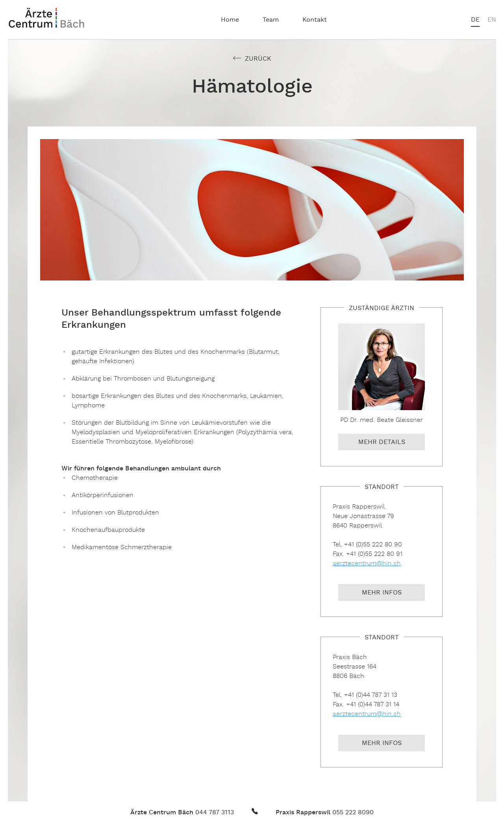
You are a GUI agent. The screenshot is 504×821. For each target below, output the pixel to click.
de (475, 20)
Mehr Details (382, 442)
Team (271, 20)
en (492, 20)
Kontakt (315, 20)
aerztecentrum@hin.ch (367, 564)
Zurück (258, 59)
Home (230, 20)
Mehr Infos (382, 593)
